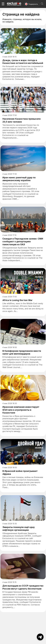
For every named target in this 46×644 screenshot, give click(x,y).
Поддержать (32, 4)
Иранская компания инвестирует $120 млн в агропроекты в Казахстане (21, 410)
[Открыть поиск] (42, 4)
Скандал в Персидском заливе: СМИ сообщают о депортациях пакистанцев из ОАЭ (23, 242)
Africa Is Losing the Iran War (17, 300)
